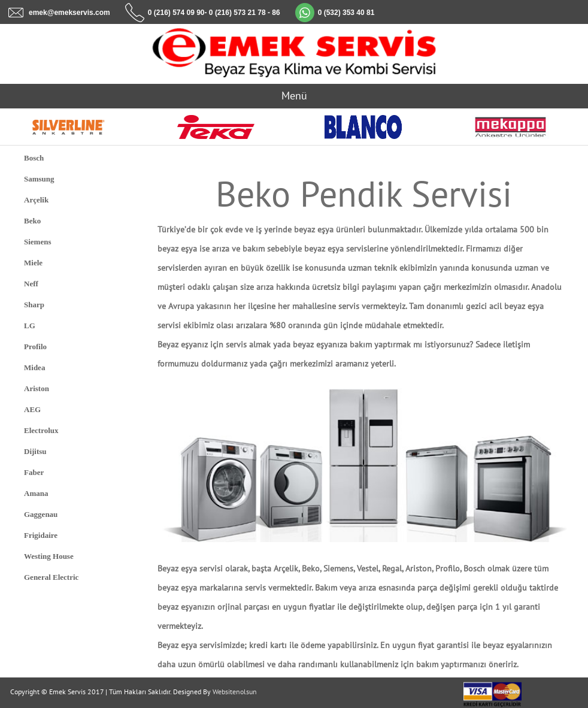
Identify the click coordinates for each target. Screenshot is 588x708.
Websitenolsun (235, 692)
